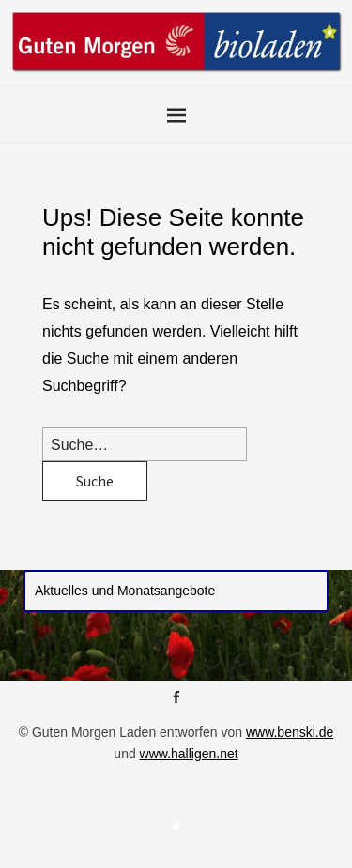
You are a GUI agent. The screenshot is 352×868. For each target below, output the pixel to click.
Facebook (176, 704)
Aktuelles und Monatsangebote (125, 591)
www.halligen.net (189, 754)
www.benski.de (290, 732)
